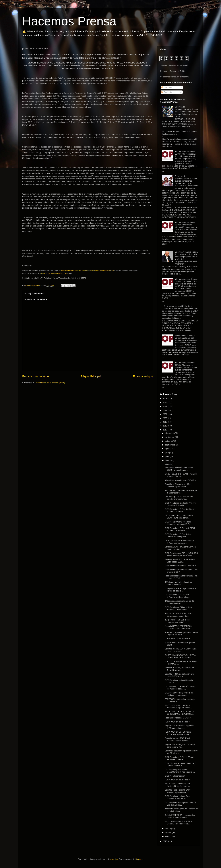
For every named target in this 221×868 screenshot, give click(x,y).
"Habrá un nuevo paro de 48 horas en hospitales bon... (181, 810)
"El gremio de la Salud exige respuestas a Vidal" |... (177, 621)
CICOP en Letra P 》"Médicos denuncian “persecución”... (178, 523)
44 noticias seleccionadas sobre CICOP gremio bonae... (179, 469)
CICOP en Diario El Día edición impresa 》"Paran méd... (178, 608)
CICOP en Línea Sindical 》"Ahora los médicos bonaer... (180, 688)
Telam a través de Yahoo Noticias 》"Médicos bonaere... (179, 542)
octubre (169, 441)
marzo (168, 829)
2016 (165, 841)
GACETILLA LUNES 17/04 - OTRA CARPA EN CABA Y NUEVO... (180, 656)
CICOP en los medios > (175, 776)
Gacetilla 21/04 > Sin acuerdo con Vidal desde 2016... (180, 561)
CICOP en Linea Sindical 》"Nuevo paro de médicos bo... (180, 504)
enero (168, 836)
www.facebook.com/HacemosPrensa (75, 271)
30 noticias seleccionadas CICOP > (180, 480)
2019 (165, 422)
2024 (165, 402)
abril (167, 464)
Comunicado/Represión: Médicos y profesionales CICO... (180, 765)
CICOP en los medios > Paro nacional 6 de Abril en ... (177, 797)
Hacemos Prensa (69, 21)
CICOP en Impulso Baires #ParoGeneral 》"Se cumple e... (180, 771)
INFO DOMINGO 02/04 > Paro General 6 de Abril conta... (178, 823)
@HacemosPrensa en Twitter (173, 71)
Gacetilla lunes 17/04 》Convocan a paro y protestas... (180, 650)
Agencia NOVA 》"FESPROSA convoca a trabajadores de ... (179, 627)
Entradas (167, 88)
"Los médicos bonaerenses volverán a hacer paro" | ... (181, 492)
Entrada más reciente (36, 376)
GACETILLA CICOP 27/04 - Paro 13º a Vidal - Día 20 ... (181, 475)
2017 (165, 430)
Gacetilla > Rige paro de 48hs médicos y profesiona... (178, 485)
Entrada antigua (143, 376)
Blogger (139, 859)
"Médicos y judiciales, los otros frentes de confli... (178, 583)
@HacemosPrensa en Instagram (174, 77)
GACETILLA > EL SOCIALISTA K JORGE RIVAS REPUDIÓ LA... (179, 713)
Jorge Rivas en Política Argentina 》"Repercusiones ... (179, 727)
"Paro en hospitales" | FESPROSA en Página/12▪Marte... (181, 634)
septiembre (170, 445)
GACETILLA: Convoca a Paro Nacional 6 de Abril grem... (178, 785)
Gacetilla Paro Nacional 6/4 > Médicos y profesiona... (177, 791)
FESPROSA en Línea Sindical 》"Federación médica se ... (178, 733)
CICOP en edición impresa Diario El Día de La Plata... (180, 804)
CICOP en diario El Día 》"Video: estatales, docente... (179, 758)
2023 (165, 406)
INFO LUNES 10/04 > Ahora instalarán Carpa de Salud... (178, 707)
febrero (169, 832)
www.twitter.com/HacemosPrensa (102, 271)
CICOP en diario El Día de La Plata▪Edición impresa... (178, 535)
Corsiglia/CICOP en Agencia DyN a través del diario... (180, 548)
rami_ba (114, 859)
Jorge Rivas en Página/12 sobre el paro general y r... (180, 746)
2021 (165, 414)
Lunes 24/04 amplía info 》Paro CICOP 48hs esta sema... (179, 517)
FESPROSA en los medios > (177, 639)
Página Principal (91, 376)
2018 (165, 426)
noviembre (170, 437)
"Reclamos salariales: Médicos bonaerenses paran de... (178, 615)
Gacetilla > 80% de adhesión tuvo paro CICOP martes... (179, 675)
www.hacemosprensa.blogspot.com (54, 273)
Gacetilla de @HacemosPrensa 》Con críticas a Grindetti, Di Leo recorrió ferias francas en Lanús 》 (186, 112)
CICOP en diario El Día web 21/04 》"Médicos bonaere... (180, 529)
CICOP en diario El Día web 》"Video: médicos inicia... (177, 596)
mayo (168, 460)
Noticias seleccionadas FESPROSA (180, 566)
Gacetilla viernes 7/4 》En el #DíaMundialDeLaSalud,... (177, 739)
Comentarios (168, 92)
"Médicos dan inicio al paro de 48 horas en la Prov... (179, 602)
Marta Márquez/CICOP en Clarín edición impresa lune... (179, 498)
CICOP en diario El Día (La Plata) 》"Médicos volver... (179, 510)
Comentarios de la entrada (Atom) (50, 383)
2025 (165, 399)
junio (168, 456)
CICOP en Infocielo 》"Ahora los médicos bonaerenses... (179, 694)
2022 (165, 410)
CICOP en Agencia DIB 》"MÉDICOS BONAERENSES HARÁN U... (181, 554)
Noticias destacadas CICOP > (178, 718)
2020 (165, 418)
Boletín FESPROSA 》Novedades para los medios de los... (180, 816)
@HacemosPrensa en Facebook (174, 65)
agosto (168, 449)
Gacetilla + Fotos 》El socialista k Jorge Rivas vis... (179, 669)
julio (167, 453)
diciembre (170, 433)
